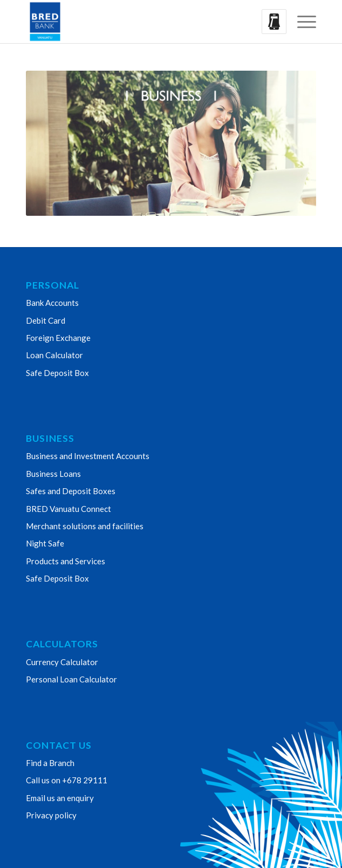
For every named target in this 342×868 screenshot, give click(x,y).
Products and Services (66, 561)
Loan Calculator (54, 355)
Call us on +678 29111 (67, 780)
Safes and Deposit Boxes (71, 491)
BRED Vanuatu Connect (69, 509)
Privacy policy (51, 815)
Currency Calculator (62, 662)
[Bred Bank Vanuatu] (142, 22)
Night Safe (45, 543)
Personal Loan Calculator (71, 679)
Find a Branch (50, 763)
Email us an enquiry (60, 798)
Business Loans (53, 474)
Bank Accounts (52, 303)
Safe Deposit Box (57, 373)
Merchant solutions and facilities (85, 526)
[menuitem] (301, 22)
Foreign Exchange (58, 338)
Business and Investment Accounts (88, 456)
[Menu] (301, 22)
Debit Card (46, 320)
